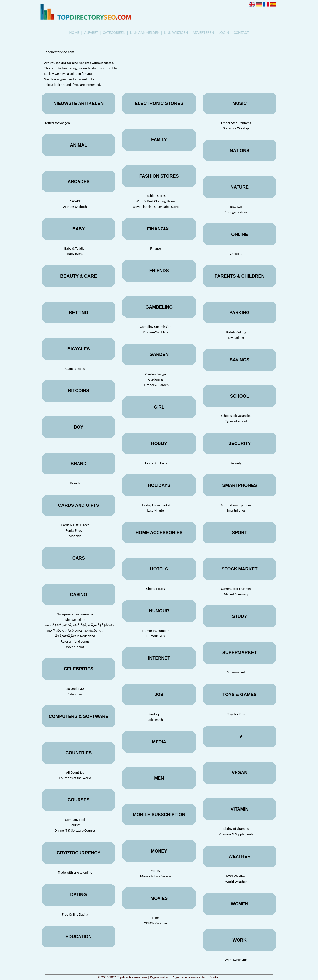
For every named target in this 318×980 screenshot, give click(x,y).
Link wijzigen (176, 33)
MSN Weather (236, 876)
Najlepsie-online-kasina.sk (75, 614)
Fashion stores (156, 196)
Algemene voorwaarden (190, 977)
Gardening (156, 380)
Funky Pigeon (75, 530)
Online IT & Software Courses (75, 831)
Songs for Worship (236, 128)
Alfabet (91, 33)
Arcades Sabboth (75, 207)
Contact (241, 33)
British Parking (236, 332)
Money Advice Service (156, 876)
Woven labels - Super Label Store (156, 207)
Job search (155, 720)
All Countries (75, 773)
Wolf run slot (75, 647)
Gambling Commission (156, 327)
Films (156, 918)
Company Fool (75, 820)
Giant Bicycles (75, 369)
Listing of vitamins (236, 829)
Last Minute (156, 511)
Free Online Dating (75, 914)
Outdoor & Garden (156, 385)
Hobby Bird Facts (156, 463)
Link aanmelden (145, 33)
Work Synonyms (236, 960)
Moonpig (75, 536)
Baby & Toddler (75, 248)
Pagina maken (160, 977)
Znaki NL (236, 254)
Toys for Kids (236, 714)
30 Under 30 (75, 689)
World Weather (236, 882)
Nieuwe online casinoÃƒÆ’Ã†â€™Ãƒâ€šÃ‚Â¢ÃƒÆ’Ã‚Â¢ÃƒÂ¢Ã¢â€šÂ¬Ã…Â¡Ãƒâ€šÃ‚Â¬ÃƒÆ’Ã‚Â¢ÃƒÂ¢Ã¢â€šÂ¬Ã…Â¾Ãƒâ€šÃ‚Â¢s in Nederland (75, 628)
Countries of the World (75, 778)
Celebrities (75, 694)
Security (236, 463)
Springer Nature (236, 212)
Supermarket (236, 672)
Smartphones (236, 511)
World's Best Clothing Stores (156, 201)
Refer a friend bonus (75, 642)
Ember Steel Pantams (236, 123)
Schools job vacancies (236, 416)
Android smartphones (236, 505)
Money (156, 871)
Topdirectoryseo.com (132, 977)
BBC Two (236, 207)
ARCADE (75, 201)
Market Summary (236, 594)
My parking (236, 338)
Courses (75, 825)
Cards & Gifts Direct (75, 525)
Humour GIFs (156, 636)
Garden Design (155, 374)
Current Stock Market (236, 589)
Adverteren (203, 33)
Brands (75, 483)
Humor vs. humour (156, 631)
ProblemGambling (156, 332)
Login (224, 33)
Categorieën (114, 33)
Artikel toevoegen (57, 123)
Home (75, 33)
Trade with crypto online (75, 872)
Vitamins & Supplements (236, 834)
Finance (156, 248)
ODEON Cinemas (156, 923)
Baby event (75, 254)
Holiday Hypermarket (156, 505)
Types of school (236, 421)
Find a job (155, 714)
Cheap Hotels (155, 589)
